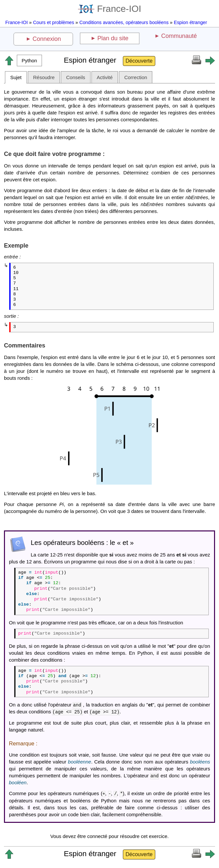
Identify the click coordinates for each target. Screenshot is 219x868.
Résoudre (44, 77)
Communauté (179, 36)
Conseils (76, 77)
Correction (136, 77)
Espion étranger (190, 22)
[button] (29, 60)
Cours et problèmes (54, 22)
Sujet (16, 77)
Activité (105, 77)
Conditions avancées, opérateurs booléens (124, 22)
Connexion (47, 39)
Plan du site (113, 38)
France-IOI (110, 9)
